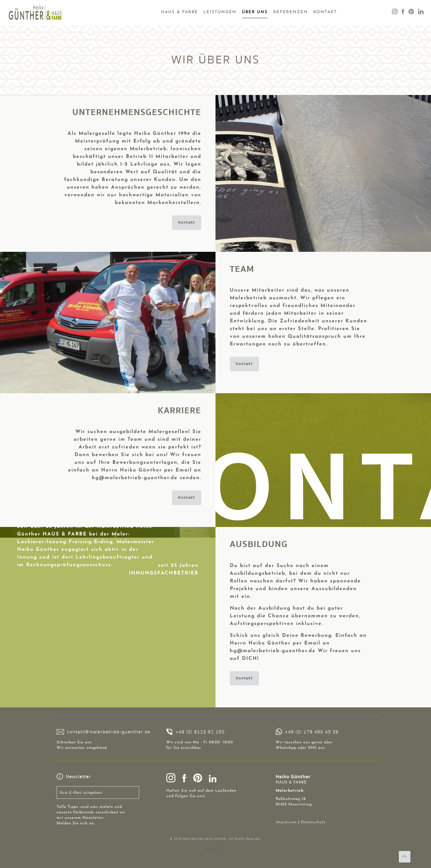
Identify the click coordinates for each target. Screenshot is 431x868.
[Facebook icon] (207, 849)
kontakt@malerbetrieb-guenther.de (109, 732)
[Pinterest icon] (218, 849)
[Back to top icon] (405, 857)
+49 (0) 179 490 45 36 (312, 732)
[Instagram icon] (224, 849)
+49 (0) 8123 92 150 (200, 732)
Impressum (286, 822)
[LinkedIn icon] (213, 849)
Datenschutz (313, 822)
